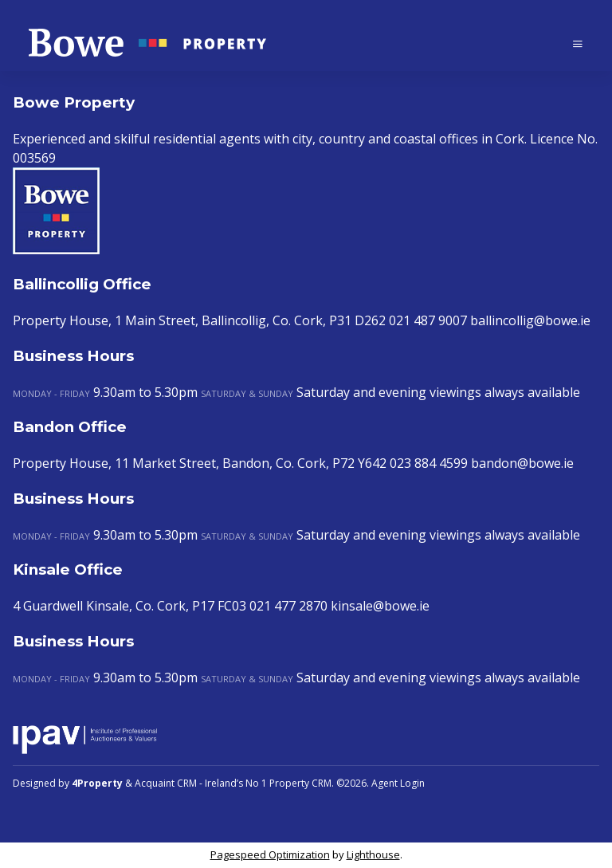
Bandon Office (70, 427)
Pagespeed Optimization (270, 854)
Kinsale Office (68, 570)
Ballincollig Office (82, 284)
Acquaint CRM (166, 783)
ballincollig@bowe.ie (530, 320)
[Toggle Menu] (578, 43)
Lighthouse (373, 854)
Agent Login (398, 783)
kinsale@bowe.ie (380, 606)
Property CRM (300, 783)
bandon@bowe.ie (522, 463)
